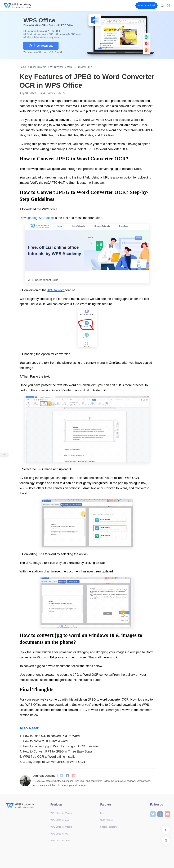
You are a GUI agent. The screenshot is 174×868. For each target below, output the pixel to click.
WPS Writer (57, 67)
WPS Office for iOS (59, 834)
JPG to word (56, 290)
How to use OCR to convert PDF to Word (50, 736)
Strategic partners (108, 827)
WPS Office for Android (61, 827)
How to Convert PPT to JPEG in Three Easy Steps (56, 751)
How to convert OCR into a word (44, 741)
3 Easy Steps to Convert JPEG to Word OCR (52, 762)
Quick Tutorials (38, 67)
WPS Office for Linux (60, 841)
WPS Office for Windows (62, 813)
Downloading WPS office (37, 218)
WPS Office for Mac (59, 820)
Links (103, 813)
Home (23, 67)
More (70, 67)
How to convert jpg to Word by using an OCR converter (59, 746)
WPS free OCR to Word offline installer (48, 757)
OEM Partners (107, 820)
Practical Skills (84, 67)
